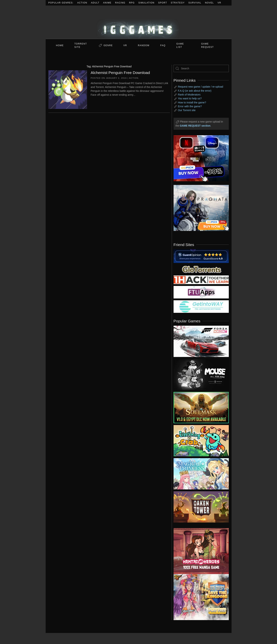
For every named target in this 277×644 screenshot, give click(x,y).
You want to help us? (190, 98)
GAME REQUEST (208, 45)
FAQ (163, 45)
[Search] (201, 68)
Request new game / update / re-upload (200, 87)
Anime (107, 3)
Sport (163, 3)
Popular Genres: (61, 3)
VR (219, 3)
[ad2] (199, 551)
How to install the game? (192, 102)
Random (144, 45)
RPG (132, 3)
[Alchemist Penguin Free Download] (68, 89)
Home (60, 45)
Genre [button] (108, 45)
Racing (120, 3)
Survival (195, 3)
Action (82, 3)
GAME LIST (180, 45)
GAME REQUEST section (195, 126)
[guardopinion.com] (201, 256)
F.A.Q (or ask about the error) (195, 91)
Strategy (178, 3)
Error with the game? (190, 106)
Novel (209, 3)
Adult (95, 3)
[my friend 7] (201, 306)
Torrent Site (81, 45)
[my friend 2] (201, 269)
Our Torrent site (187, 110)
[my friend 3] (201, 279)
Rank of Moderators (189, 95)
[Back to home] (139, 22)
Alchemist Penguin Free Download (120, 73)
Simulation (146, 3)
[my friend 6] (201, 292)
